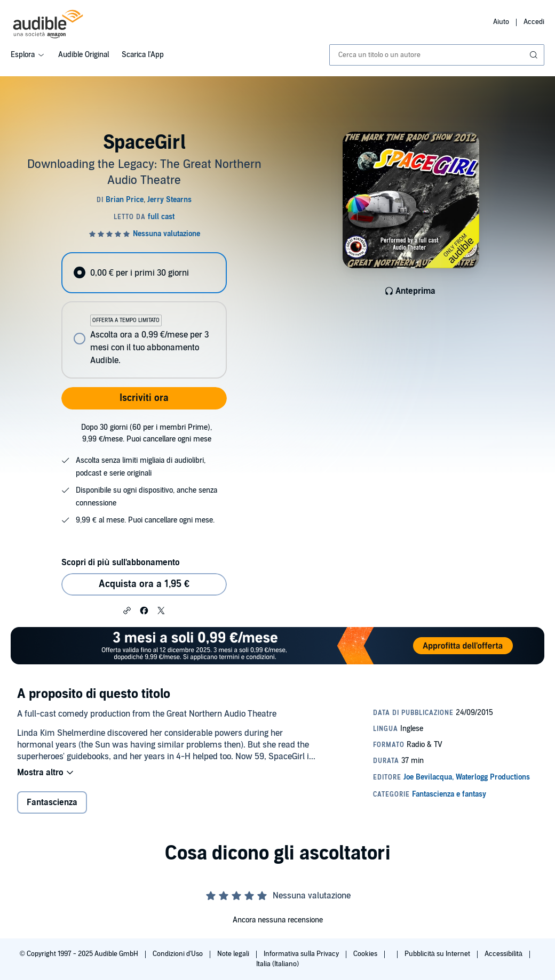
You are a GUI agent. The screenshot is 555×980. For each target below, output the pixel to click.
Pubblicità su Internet (438, 954)
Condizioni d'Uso (179, 954)
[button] (127, 610)
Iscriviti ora (144, 398)
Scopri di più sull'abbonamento (120, 563)
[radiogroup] (144, 315)
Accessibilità (504, 954)
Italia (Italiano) (277, 964)
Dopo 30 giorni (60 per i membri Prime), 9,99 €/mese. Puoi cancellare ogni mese (146, 433)
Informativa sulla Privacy (302, 954)
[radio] (144, 273)
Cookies (366, 954)
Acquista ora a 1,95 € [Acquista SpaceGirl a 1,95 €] (144, 584)
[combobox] (437, 55)
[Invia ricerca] (535, 55)
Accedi (534, 22)
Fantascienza (52, 802)
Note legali (234, 954)
